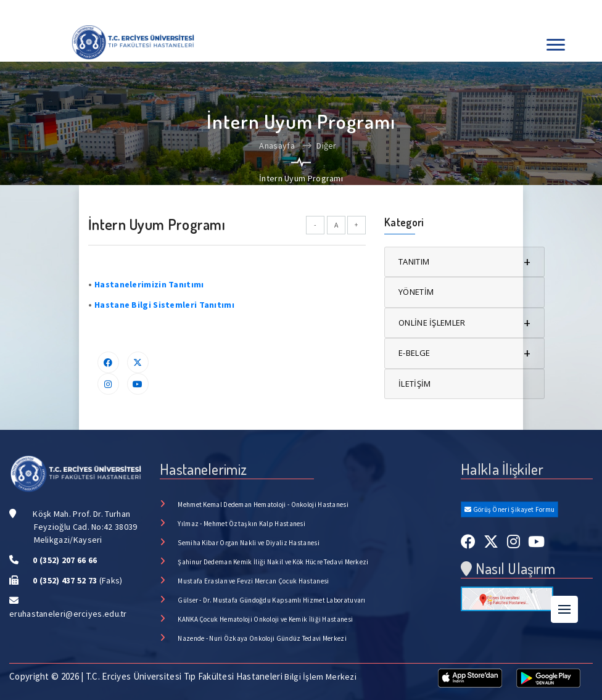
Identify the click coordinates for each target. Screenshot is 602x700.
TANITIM (464, 262)
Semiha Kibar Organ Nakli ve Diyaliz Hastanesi (249, 543)
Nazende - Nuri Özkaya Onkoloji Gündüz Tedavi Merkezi (262, 638)
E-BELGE (464, 353)
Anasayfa (277, 146)
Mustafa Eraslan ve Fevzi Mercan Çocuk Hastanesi (253, 581)
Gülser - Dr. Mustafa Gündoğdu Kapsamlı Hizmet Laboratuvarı (271, 600)
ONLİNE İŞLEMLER (464, 323)
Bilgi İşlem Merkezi (320, 677)
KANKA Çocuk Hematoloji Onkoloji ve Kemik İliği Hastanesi (265, 619)
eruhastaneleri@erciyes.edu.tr (68, 614)
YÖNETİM (416, 292)
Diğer (320, 146)
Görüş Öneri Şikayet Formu (509, 509)
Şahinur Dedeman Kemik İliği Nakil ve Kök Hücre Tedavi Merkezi (273, 562)
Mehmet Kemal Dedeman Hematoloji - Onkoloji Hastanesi (263, 504)
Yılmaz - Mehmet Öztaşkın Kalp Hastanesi (241, 524)
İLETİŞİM (414, 384)
